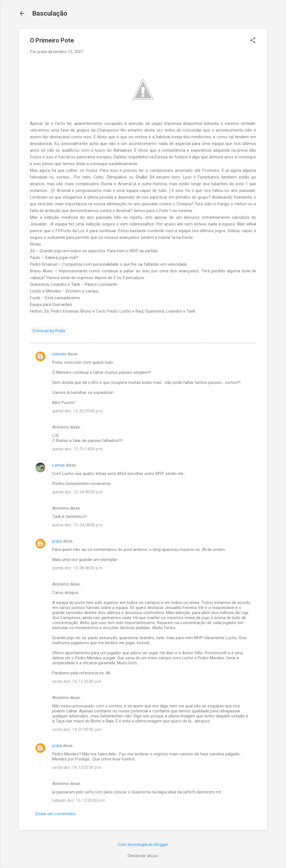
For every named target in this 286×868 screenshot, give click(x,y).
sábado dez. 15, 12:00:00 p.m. (79, 800)
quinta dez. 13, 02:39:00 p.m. (78, 411)
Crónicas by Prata (49, 331)
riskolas (59, 354)
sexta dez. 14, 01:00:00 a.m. (77, 729)
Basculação (50, 13)
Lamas (59, 465)
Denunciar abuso (143, 856)
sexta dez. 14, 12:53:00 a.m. (77, 681)
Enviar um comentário (56, 814)
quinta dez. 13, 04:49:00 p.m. (78, 492)
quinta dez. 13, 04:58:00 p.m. (78, 525)
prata (57, 541)
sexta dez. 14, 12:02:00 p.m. (77, 767)
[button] (253, 41)
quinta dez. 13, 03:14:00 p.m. (78, 449)
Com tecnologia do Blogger (143, 845)
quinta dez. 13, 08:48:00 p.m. (78, 568)
